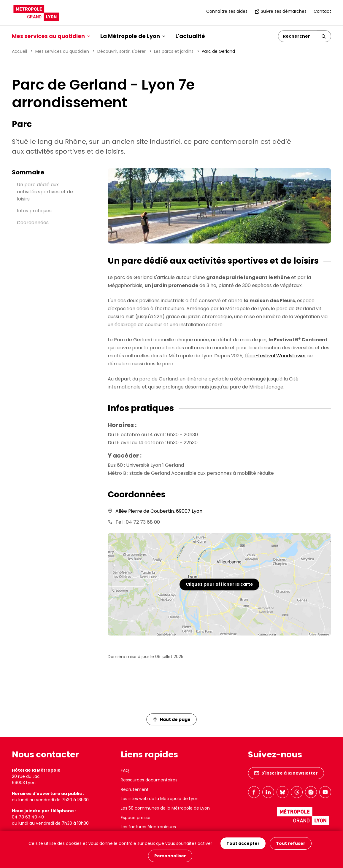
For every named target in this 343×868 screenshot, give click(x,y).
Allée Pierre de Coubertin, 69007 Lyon (159, 511)
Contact (322, 11)
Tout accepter (243, 843)
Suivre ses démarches (281, 11)
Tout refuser (291, 843)
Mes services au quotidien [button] (51, 36)
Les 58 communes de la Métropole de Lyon (165, 808)
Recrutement (135, 789)
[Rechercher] (297, 36)
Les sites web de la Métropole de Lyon (160, 799)
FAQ (125, 770)
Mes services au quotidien (62, 51)
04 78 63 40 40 (28, 817)
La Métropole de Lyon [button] (133, 36)
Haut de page (172, 719)
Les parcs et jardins (174, 51)
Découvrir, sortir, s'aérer (122, 51)
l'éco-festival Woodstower (275, 356)
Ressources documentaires (149, 780)
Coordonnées (33, 223)
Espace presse (136, 818)
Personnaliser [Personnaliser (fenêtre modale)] (170, 856)
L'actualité (190, 36)
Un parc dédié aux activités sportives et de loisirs (45, 192)
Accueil (19, 51)
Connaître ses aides (227, 11)
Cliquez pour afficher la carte (219, 584)
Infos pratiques (34, 211)
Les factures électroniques (148, 827)
